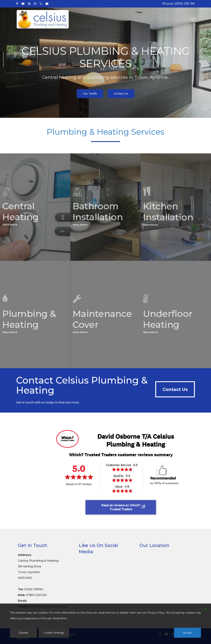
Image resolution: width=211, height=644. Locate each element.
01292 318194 (34, 589)
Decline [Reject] (24, 633)
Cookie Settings (54, 633)
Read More (60, 618)
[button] (193, 19)
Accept (188, 633)
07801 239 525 (36, 595)
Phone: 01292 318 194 (179, 4)
